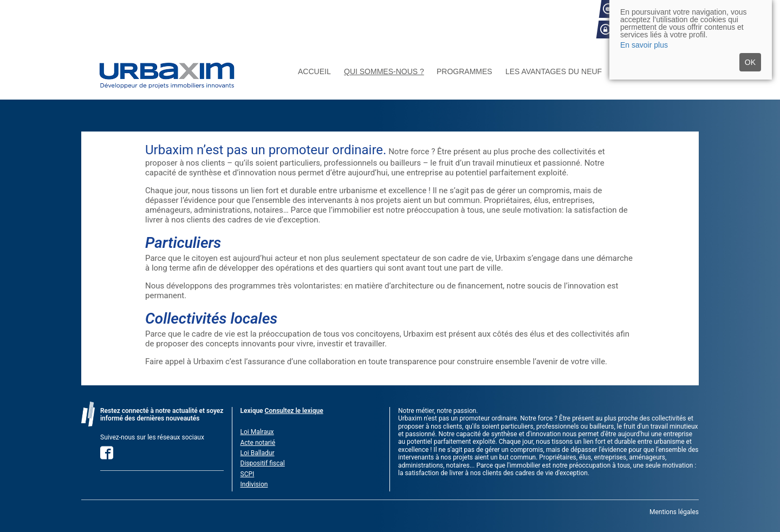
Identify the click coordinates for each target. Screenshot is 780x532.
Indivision (254, 484)
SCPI (248, 474)
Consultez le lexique (294, 411)
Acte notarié (258, 443)
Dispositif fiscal (263, 463)
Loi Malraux (257, 432)
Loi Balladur (258, 453)
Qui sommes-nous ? (384, 72)
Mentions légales (674, 512)
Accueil (314, 72)
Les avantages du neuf (554, 72)
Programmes (464, 72)
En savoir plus (644, 45)
